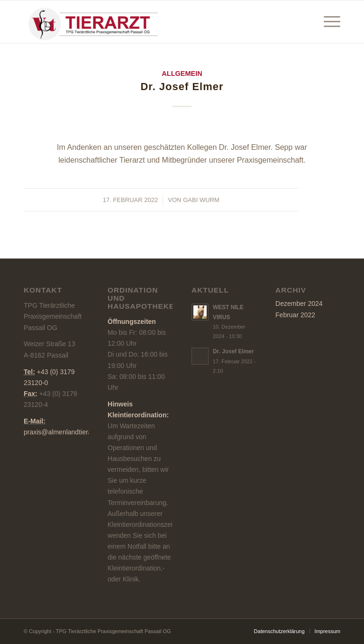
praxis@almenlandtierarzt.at (65, 432)
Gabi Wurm (201, 200)
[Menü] (327, 22)
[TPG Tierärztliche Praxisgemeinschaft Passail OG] (95, 22)
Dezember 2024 (299, 304)
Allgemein (182, 74)
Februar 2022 (295, 315)
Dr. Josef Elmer (182, 87)
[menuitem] (327, 22)
